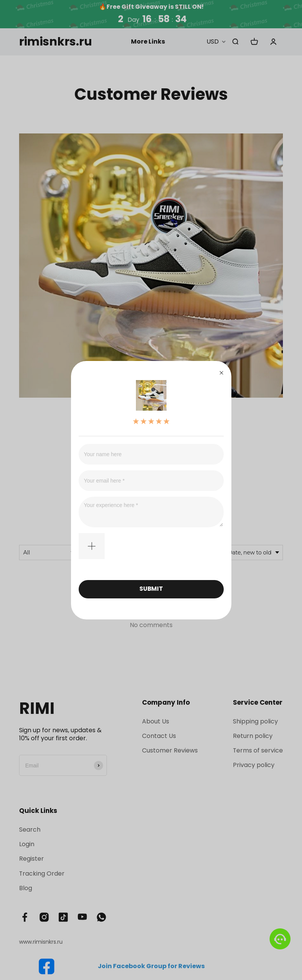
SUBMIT (151, 589)
